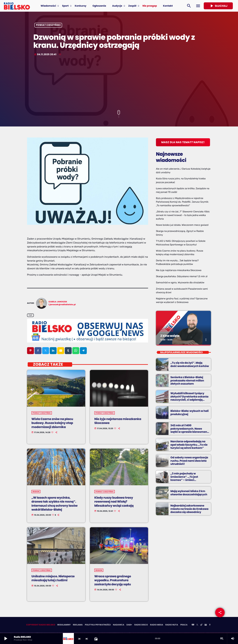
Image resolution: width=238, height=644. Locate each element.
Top (30, 315)
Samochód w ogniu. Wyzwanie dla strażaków (180, 283)
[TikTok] (201, 625)
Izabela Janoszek (58, 302)
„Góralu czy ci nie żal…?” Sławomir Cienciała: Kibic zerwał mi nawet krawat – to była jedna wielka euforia (183, 215)
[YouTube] (193, 625)
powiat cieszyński (48, 25)
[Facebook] (210, 625)
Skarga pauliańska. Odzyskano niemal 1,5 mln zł (182, 276)
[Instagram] (206, 625)
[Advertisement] (119, 83)
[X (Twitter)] (197, 625)
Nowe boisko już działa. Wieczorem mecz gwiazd (182, 225)
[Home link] (17, 6)
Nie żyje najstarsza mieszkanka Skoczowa (179, 270)
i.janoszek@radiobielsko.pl (62, 305)
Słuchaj (218, 6)
